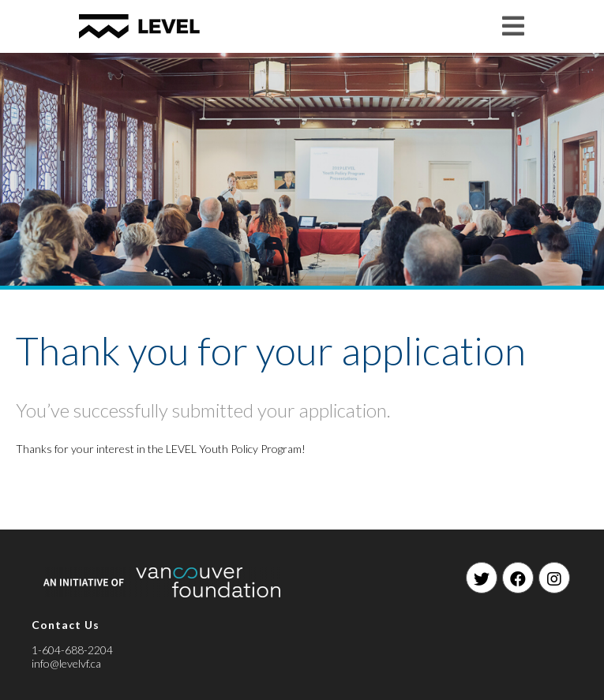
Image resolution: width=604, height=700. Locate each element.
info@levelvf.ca (66, 663)
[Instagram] (554, 578)
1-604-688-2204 (72, 650)
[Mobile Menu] (514, 26)
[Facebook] (518, 578)
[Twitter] (482, 578)
